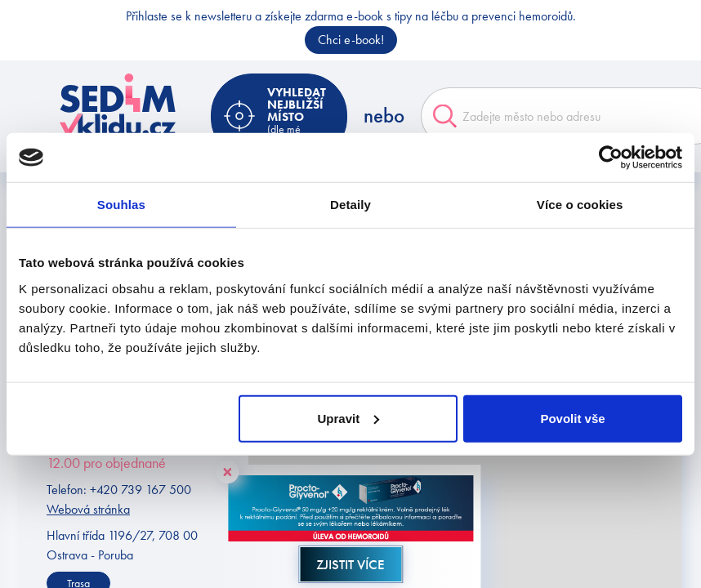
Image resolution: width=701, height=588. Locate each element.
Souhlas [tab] (121, 205)
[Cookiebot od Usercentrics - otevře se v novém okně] (611, 158)
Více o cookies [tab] (580, 205)
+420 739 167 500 (141, 490)
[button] (503, 543)
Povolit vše (572, 418)
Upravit (348, 418)
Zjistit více (350, 564)
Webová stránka (88, 509)
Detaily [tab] (350, 205)
